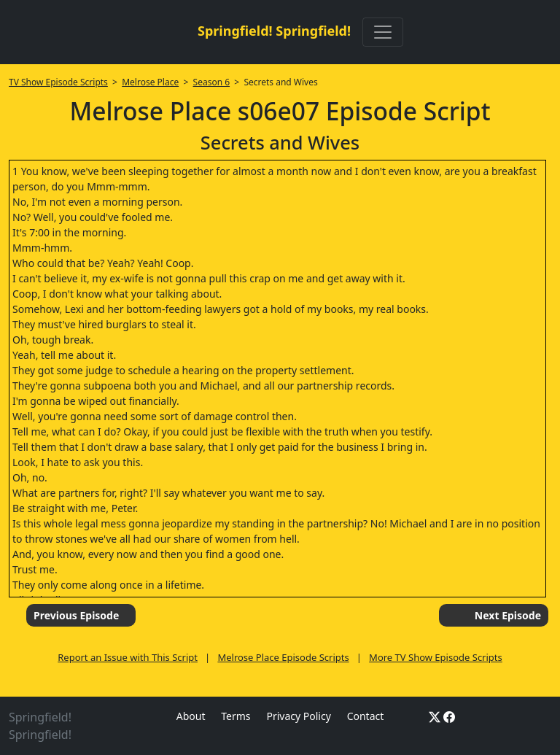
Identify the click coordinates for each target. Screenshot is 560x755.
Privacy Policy (298, 716)
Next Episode (508, 615)
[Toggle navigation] (383, 32)
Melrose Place (150, 82)
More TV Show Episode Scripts (436, 657)
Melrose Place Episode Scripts (283, 657)
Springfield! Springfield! (274, 31)
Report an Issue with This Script (128, 657)
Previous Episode (76, 615)
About (191, 716)
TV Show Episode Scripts (58, 82)
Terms (236, 716)
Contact (366, 716)
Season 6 (212, 82)
